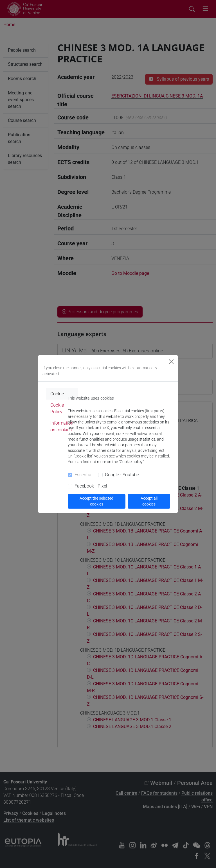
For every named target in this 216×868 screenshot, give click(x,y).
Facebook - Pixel (91, 486)
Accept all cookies (149, 501)
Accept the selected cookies (96, 501)
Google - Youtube (122, 475)
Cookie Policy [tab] (57, 408)
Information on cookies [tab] (62, 426)
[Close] (171, 362)
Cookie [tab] (57, 394)
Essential (84, 475)
